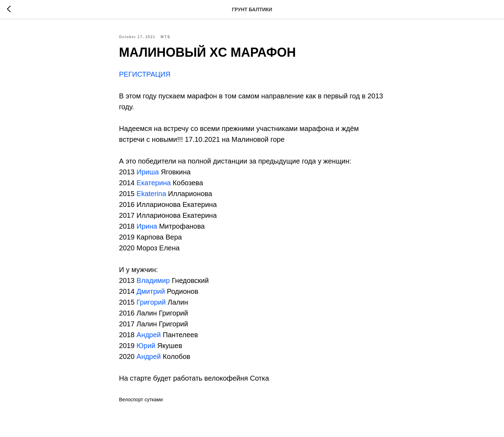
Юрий (146, 346)
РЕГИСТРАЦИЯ (146, 74)
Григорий (151, 302)
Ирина (147, 226)
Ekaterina (151, 194)
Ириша (148, 172)
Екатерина (154, 183)
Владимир (153, 280)
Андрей (149, 335)
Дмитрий (151, 291)
